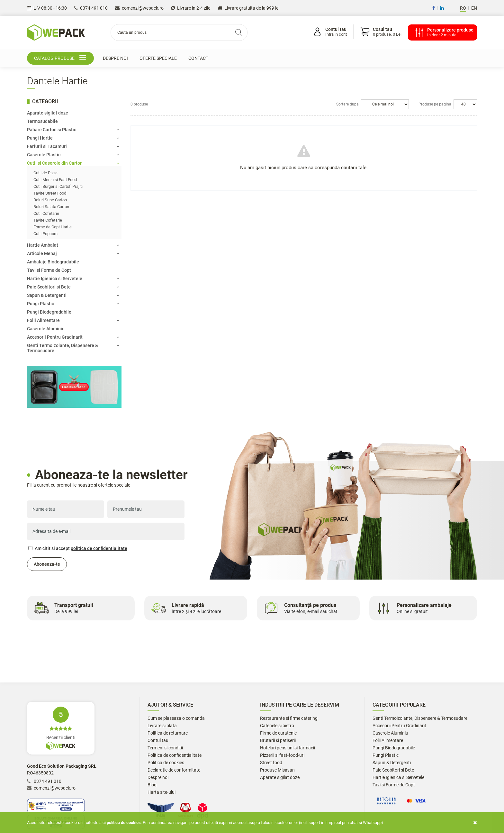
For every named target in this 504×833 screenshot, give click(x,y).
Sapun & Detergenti (73, 295)
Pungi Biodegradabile (49, 312)
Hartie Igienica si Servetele (73, 279)
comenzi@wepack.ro (139, 8)
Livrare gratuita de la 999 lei (248, 8)
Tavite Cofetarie (48, 220)
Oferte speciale (158, 58)
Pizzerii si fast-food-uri (282, 755)
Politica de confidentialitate (175, 755)
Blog (152, 785)
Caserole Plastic (73, 155)
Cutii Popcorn (45, 234)
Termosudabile (42, 121)
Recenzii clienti (61, 728)
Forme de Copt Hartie (53, 227)
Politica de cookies (166, 763)
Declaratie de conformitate (174, 770)
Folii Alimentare (73, 320)
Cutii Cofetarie (46, 213)
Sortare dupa (347, 104)
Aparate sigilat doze (48, 113)
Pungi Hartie (73, 138)
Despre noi (115, 58)
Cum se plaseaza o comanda (176, 718)
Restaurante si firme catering (289, 718)
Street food (271, 763)
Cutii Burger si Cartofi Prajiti (58, 186)
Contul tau (158, 741)
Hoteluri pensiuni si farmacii (288, 748)
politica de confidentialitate (99, 548)
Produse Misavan (277, 770)
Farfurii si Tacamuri (73, 146)
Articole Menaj (73, 253)
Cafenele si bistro (277, 726)
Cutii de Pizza (45, 173)
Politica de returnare (168, 733)
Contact (198, 58)
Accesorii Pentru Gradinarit (73, 337)
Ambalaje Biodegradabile (53, 262)
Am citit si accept (78, 548)
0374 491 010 (91, 8)
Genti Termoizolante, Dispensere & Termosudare (73, 348)
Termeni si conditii (165, 748)
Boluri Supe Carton (50, 200)
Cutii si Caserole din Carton (73, 163)
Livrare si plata (162, 726)
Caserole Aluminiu (46, 329)
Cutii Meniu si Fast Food (55, 180)
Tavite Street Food (50, 193)
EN (474, 8)
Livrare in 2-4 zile (191, 8)
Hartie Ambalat (73, 245)
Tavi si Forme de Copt (49, 270)
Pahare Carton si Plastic (73, 130)
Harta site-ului (162, 792)
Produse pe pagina (435, 104)
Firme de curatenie (278, 733)
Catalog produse (61, 58)
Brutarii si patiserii (278, 741)
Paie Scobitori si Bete (73, 287)
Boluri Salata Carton (51, 207)
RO (463, 8)
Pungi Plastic (73, 304)
